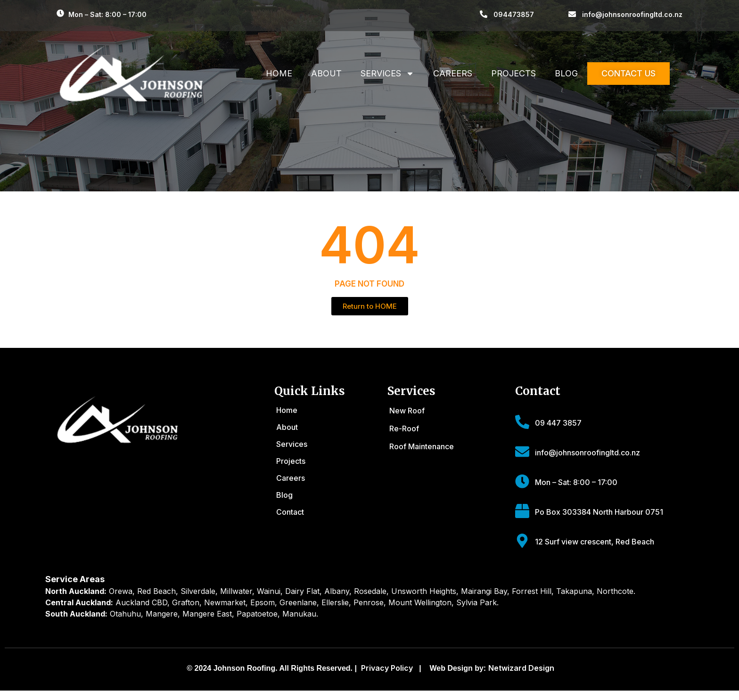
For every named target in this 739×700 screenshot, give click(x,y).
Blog (566, 73)
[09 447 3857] (522, 422)
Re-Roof (404, 428)
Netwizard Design (521, 668)
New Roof (407, 411)
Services (387, 74)
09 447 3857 (558, 423)
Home (279, 73)
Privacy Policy (387, 668)
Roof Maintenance (422, 446)
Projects (513, 73)
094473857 (514, 14)
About (326, 73)
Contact (290, 512)
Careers (453, 73)
